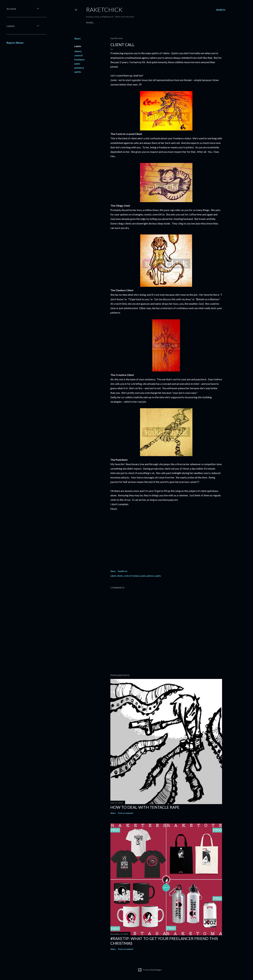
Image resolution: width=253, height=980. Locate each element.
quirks (78, 72)
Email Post (123, 571)
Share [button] (77, 38)
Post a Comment (126, 813)
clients (78, 51)
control (78, 55)
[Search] (221, 10)
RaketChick (104, 10)
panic (77, 64)
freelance (79, 59)
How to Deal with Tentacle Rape (145, 807)
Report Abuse (15, 43)
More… (90, 23)
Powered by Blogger (150, 970)
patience (79, 68)
